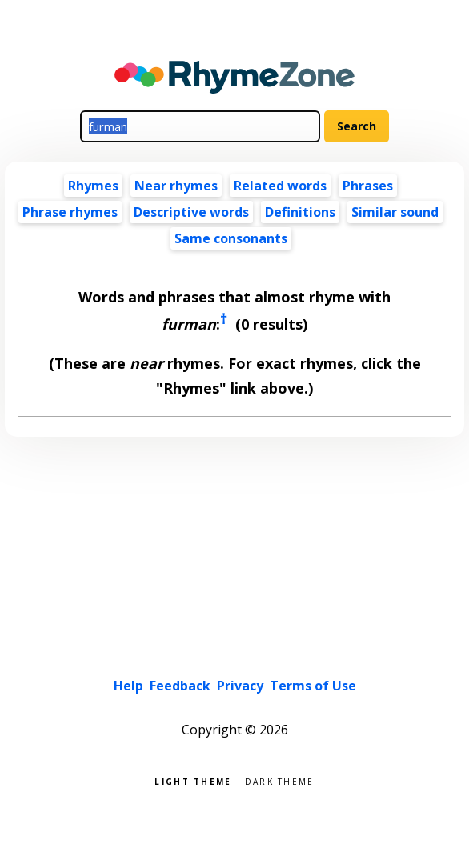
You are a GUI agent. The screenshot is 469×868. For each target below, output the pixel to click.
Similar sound (395, 212)
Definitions (300, 212)
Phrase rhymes (70, 212)
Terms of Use (313, 686)
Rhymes (93, 186)
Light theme (193, 780)
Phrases (368, 186)
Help (128, 686)
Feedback (180, 686)
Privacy (240, 686)
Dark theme (280, 780)
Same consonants (231, 238)
